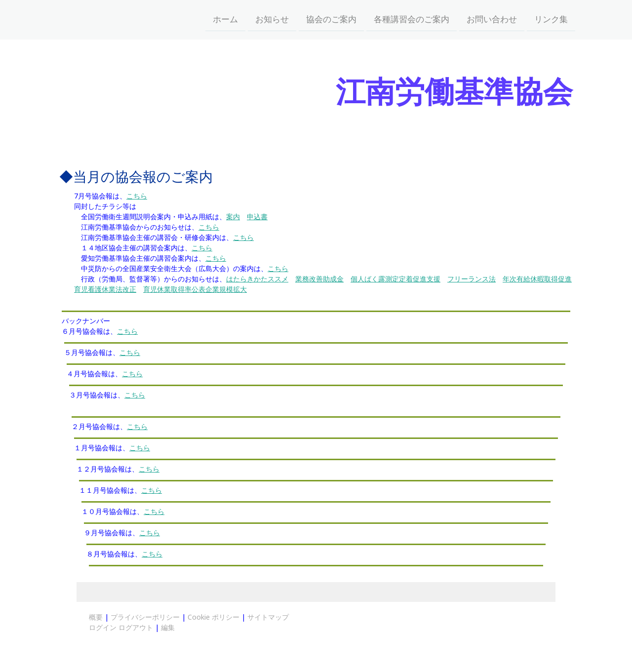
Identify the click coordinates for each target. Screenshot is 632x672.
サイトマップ (268, 617)
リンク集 (551, 19)
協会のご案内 (331, 19)
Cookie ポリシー (214, 617)
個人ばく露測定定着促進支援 (395, 279)
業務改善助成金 (319, 279)
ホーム (225, 19)
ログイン (103, 627)
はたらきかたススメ (257, 279)
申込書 (257, 217)
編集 (168, 627)
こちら (137, 196)
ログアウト (137, 627)
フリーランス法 (472, 279)
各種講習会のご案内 (412, 19)
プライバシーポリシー (145, 617)
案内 (233, 217)
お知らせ (272, 19)
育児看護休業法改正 (105, 289)
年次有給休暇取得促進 (537, 279)
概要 (96, 617)
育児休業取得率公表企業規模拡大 (195, 289)
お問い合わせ (492, 19)
